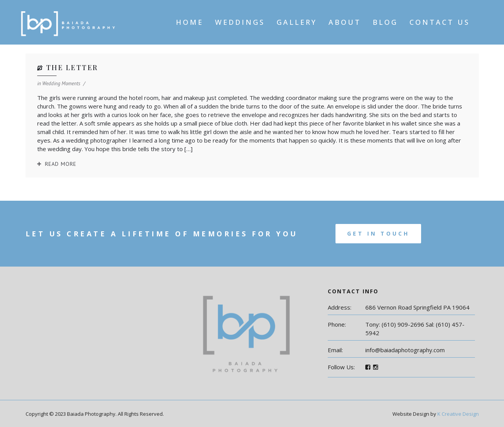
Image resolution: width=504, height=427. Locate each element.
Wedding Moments (61, 84)
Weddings (240, 22)
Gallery (297, 22)
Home (190, 22)
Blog (385, 22)
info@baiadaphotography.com (405, 350)
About (345, 22)
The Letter (72, 67)
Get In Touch (378, 233)
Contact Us (440, 22)
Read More (61, 164)
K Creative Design (458, 414)
